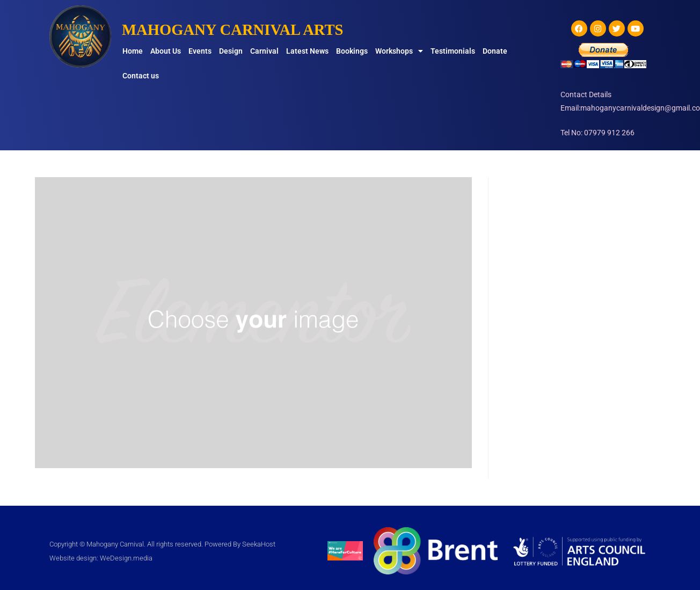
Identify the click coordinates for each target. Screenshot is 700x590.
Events (200, 51)
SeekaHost (259, 544)
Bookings (352, 51)
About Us (166, 51)
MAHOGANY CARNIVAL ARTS (238, 29)
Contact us (141, 76)
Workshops (399, 51)
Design (231, 51)
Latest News (307, 51)
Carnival (264, 51)
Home (133, 51)
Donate (495, 51)
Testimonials (453, 51)
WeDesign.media (126, 558)
